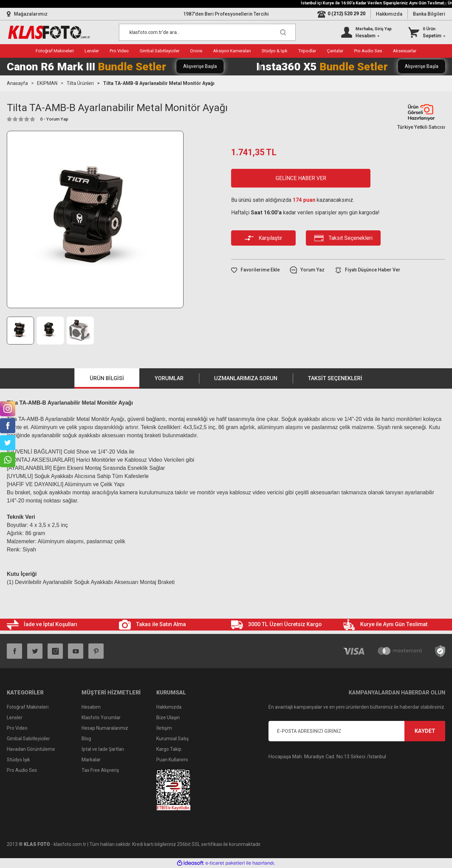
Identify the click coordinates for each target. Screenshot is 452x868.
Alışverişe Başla (200, 66)
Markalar (91, 760)
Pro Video (17, 728)
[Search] (207, 32)
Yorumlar (169, 378)
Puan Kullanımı (172, 760)
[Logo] (49, 32)
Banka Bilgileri (429, 14)
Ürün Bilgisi (107, 378)
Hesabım (91, 707)
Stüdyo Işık (18, 760)
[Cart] (427, 32)
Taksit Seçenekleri (335, 378)
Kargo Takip (169, 749)
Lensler (15, 718)
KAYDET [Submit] (425, 731)
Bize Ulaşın (168, 718)
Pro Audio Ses (22, 770)
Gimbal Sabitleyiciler (28, 739)
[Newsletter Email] (357, 731)
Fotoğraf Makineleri (28, 707)
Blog (86, 739)
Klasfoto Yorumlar (101, 718)
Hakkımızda (389, 14)
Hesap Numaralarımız (105, 728)
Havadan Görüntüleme (31, 749)
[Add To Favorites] (255, 270)
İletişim (164, 728)
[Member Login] (366, 32)
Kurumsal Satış (172, 739)
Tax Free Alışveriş (100, 770)
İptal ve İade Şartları (103, 749)
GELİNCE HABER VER (301, 178)
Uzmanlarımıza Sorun (246, 378)
